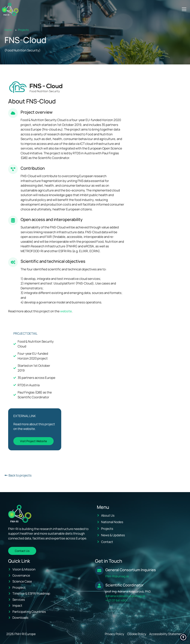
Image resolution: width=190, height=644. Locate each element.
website (66, 311)
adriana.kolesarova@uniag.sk (125, 596)
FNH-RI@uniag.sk (117, 576)
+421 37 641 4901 (116, 600)
